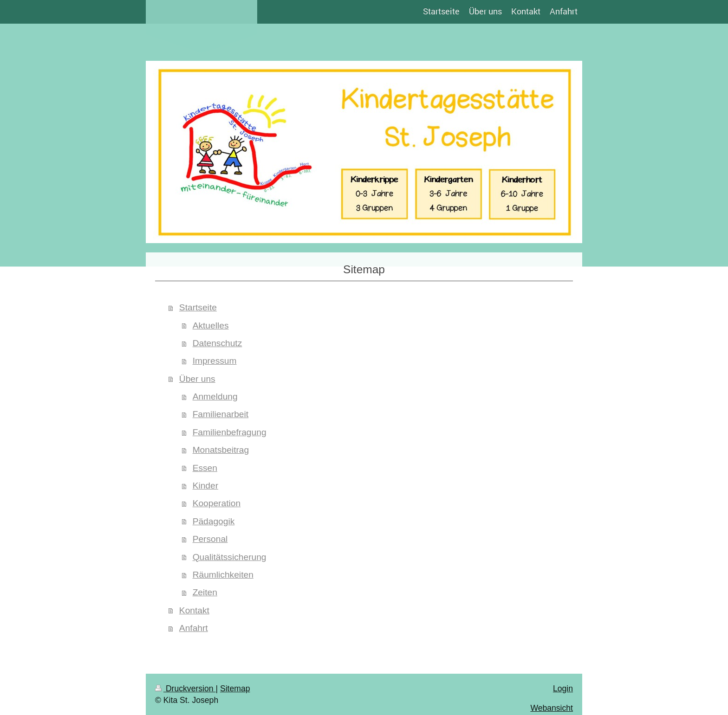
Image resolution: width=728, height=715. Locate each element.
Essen (205, 468)
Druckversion (185, 689)
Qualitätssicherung (230, 557)
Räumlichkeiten (223, 575)
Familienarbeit (221, 414)
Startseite (198, 307)
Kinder (205, 486)
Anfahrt (194, 628)
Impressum (215, 361)
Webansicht (552, 708)
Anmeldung (215, 396)
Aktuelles (211, 325)
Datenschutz (218, 343)
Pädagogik (214, 521)
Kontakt (194, 610)
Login (563, 689)
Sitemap (235, 689)
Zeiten (205, 592)
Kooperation (217, 503)
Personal (210, 539)
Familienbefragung (230, 432)
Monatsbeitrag (221, 450)
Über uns (197, 379)
